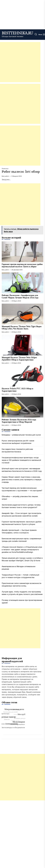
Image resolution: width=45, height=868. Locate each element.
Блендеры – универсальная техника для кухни (21, 435)
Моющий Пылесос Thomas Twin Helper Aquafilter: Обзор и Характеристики (19, 359)
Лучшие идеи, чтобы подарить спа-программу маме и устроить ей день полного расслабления (22, 593)
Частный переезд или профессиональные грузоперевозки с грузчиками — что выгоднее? (22, 489)
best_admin (5, 176)
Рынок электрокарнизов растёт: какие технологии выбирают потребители (18, 442)
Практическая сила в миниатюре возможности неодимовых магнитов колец (21, 585)
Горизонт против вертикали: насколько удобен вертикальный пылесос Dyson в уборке (22, 265)
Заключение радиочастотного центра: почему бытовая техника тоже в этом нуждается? (21, 506)
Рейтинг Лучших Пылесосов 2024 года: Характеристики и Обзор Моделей (19, 421)
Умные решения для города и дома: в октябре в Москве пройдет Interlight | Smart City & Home (22, 559)
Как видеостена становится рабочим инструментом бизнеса (17, 450)
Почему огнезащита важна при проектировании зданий (22, 601)
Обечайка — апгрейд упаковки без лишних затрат (20, 498)
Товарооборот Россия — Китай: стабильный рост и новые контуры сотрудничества (20, 576)
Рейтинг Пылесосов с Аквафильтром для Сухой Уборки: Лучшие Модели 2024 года (20, 297)
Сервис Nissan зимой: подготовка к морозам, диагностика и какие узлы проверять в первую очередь (22, 480)
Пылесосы (5, 169)
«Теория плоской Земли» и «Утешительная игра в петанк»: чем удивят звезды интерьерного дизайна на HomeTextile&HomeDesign (22, 550)
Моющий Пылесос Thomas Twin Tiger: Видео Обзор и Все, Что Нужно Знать (22, 328)
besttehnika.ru (17, 33)
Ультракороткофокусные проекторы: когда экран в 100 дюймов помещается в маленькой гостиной (21, 460)
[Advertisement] (20, 62)
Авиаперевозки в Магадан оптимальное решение (19, 568)
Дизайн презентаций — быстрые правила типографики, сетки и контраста (19, 531)
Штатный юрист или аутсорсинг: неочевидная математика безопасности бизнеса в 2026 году (22, 470)
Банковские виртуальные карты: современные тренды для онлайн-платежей (21, 540)
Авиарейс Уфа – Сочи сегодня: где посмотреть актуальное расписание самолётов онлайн (21, 515)
